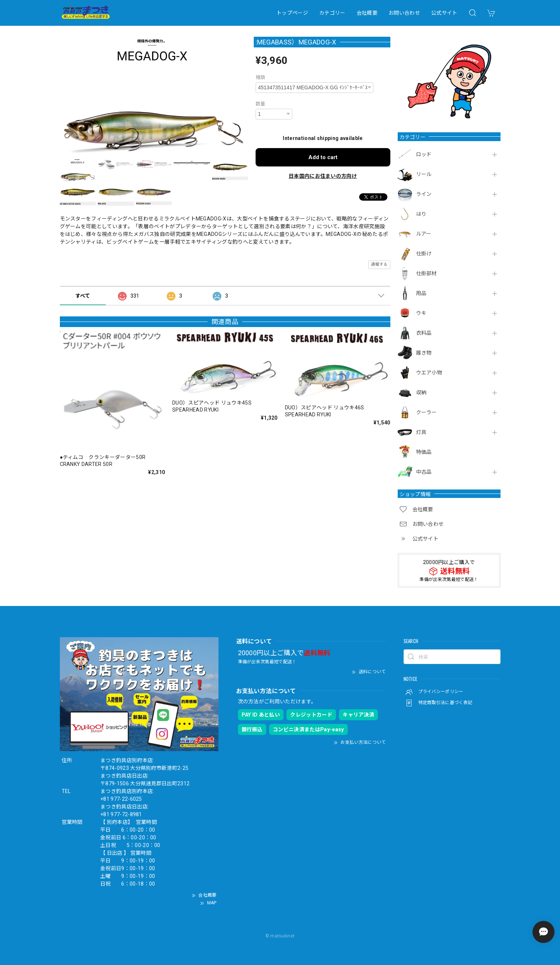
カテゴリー (332, 13)
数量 (261, 104)
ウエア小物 (429, 373)
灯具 (421, 432)
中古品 (424, 472)
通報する (379, 264)
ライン (424, 194)
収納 (421, 392)
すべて (83, 296)
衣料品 (424, 333)
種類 (261, 77)
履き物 (424, 353)
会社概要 (367, 13)
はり (421, 214)
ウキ (421, 313)
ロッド (424, 154)
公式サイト (444, 13)
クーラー (427, 412)
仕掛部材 (427, 273)
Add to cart (323, 157)
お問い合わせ (404, 13)
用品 (421, 293)
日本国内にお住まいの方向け (323, 176)
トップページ (292, 13)
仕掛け (424, 254)
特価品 (424, 452)
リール (424, 174)
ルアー (424, 234)
